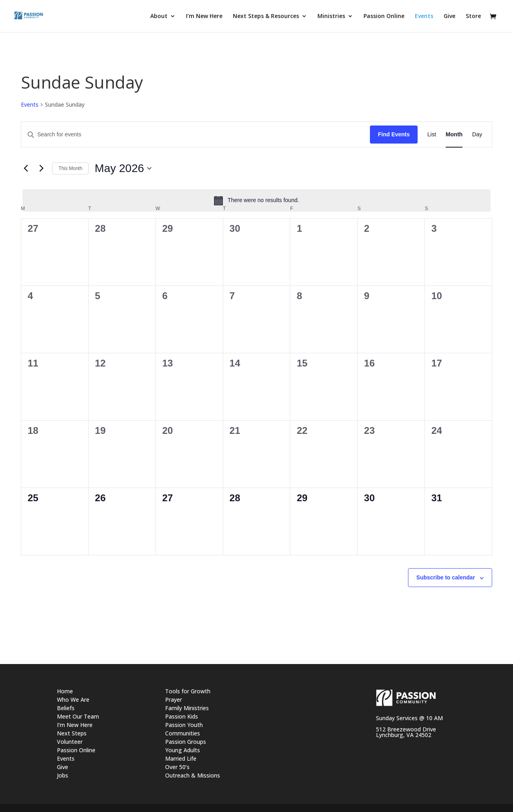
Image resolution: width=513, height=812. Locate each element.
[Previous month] (26, 168)
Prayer (174, 700)
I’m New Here (75, 725)
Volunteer (70, 742)
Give (63, 767)
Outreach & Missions (193, 775)
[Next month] (41, 168)
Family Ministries (187, 708)
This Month (70, 168)
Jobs (63, 775)
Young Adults (183, 750)
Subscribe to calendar (446, 577)
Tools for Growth (188, 691)
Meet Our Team (78, 716)
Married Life (181, 758)
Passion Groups (186, 742)
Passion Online (76, 750)
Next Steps (72, 733)
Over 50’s (177, 767)
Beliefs (66, 708)
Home (65, 691)
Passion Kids (182, 716)
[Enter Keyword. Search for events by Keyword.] (196, 135)
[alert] (256, 200)
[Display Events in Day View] (477, 135)
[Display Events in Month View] (454, 135)
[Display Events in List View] (432, 135)
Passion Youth (184, 725)
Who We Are (73, 700)
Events (30, 104)
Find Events (394, 134)
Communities (183, 733)
